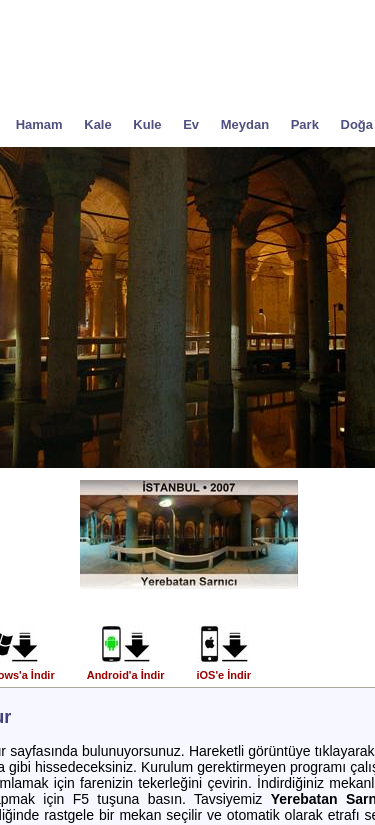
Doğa (357, 124)
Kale (97, 124)
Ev (191, 124)
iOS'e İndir (223, 670)
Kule (147, 124)
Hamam (39, 124)
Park (305, 124)
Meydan (245, 124)
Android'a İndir (126, 670)
